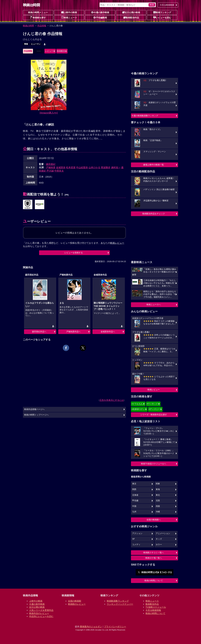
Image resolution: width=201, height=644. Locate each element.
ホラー (159, 545)
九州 (134, 512)
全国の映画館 (75, 601)
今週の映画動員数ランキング (145, 116)
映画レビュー (154, 390)
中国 (134, 506)
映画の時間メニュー (38, 12)
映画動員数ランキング (118, 601)
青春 (26, 44)
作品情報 (42, 26)
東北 (158, 495)
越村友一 (116, 167)
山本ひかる (94, 167)
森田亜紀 (51, 164)
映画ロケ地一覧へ (154, 558)
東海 (158, 489)
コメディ (136, 545)
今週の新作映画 (100, 12)
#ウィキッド (152, 404)
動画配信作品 (131, 17)
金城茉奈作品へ (108, 332)
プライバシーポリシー (115, 627)
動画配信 (61, 51)
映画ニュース (69, 17)
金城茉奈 (61, 167)
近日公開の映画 (131, 12)
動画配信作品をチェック (154, 214)
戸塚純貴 (51, 167)
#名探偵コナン (138, 409)
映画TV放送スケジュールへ (154, 464)
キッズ (159, 539)
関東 (158, 484)
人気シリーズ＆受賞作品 (41, 610)
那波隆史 (106, 167)
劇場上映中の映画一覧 (154, 165)
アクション (137, 533)
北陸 (158, 501)
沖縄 (158, 512)
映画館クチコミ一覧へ (154, 553)
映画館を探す (38, 17)
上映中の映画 (69, 12)
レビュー (49, 51)
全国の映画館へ (154, 520)
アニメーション (163, 533)
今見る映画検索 (167, 5)
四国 (158, 506)
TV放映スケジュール (156, 607)
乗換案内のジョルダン (91, 627)
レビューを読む (162, 17)
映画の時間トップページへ (36, 415)
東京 (134, 484)
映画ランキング (162, 12)
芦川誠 (50, 171)
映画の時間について (154, 581)
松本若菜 (71, 167)
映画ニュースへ (154, 305)
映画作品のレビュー (39, 613)
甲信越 (135, 501)
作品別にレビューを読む (41, 616)
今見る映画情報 (153, 610)
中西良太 (59, 171)
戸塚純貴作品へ (73, 332)
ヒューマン (36, 44)
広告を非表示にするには (112, 400)
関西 (134, 489)
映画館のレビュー (77, 604)
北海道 (135, 495)
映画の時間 (28, 26)
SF (133, 539)
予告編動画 (100, 17)
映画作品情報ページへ (34, 409)
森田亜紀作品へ (39, 332)
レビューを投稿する (74, 253)
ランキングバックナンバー (120, 604)
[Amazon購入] (49, 113)
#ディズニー (154, 409)
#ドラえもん (137, 404)
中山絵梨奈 (82, 167)
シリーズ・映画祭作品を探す (154, 415)
